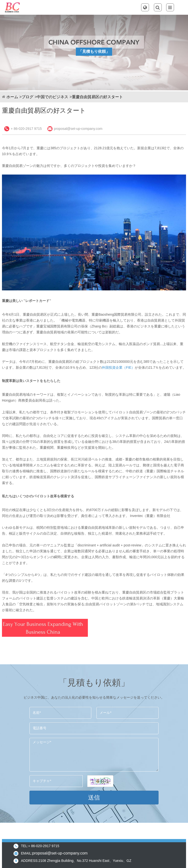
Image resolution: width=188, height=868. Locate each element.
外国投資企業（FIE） (118, 367)
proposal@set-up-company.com (78, 129)
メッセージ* (94, 755)
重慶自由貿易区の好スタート (97, 97)
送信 (94, 797)
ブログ (27, 97)
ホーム (12, 97)
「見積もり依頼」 (94, 51)
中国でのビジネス (53, 97)
